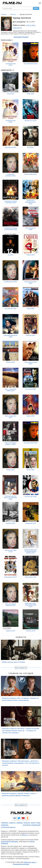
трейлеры (5, 823)
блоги (33, 823)
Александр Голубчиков (9, 842)
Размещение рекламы (21, 864)
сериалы (27, 823)
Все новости (21, 668)
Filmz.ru (25, 835)
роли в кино (31, 25)
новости (12, 823)
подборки (5, 825)
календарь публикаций (32, 825)
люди (38, 823)
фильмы (20, 823)
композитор (17, 28)
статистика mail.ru (8, 827)
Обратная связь (30, 862)
